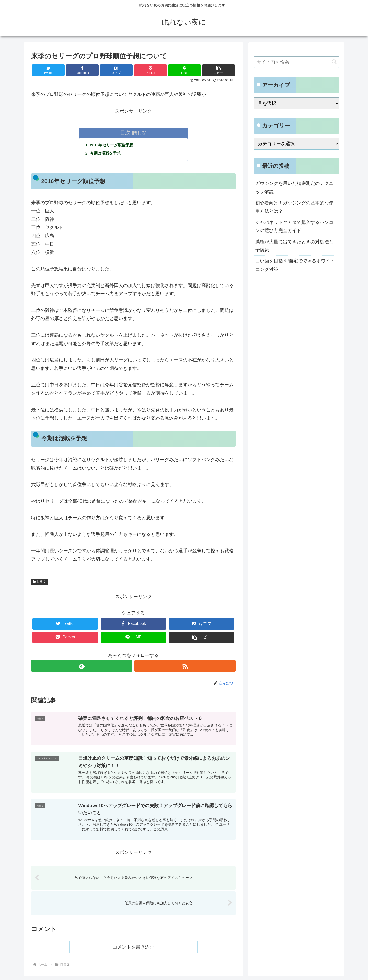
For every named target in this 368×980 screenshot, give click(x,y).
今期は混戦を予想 (107, 154)
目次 (125, 133)
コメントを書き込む (133, 951)
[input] (296, 62)
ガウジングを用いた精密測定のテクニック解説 (294, 188)
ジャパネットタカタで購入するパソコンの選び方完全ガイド (294, 226)
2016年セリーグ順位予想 (114, 145)
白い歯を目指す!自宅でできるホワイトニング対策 (295, 265)
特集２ (39, 583)
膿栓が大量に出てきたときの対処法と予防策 (294, 246)
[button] (218, 70)
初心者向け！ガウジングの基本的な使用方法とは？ (294, 207)
